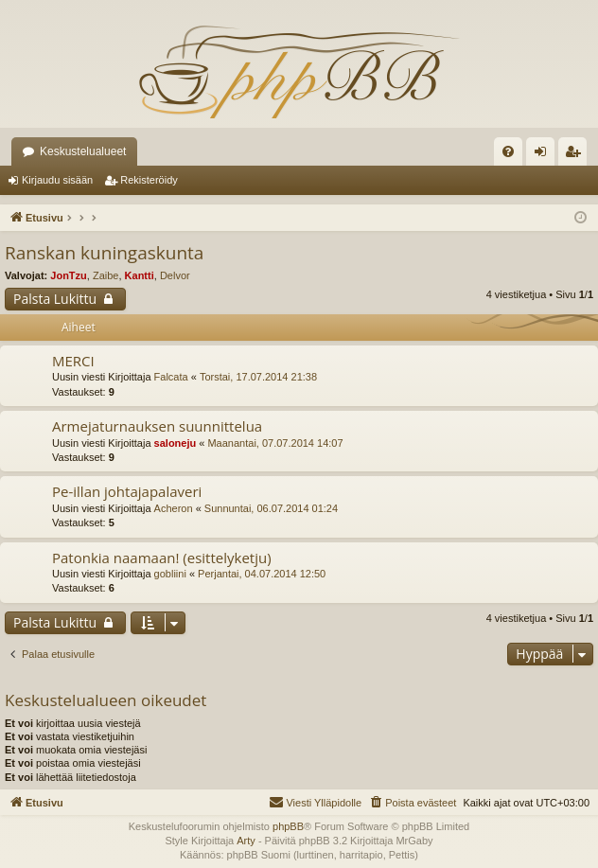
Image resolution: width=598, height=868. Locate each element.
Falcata (171, 377)
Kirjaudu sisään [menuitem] (545, 155)
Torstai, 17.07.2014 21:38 (258, 377)
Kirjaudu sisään (57, 180)
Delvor (175, 275)
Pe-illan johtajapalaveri (127, 491)
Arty (246, 841)
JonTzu (69, 275)
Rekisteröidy (149, 180)
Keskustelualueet (83, 151)
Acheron (174, 508)
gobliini (170, 574)
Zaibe (106, 275)
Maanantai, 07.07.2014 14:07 (275, 443)
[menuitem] (508, 151)
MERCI (73, 361)
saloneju (176, 443)
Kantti (140, 275)
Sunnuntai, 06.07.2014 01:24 (271, 508)
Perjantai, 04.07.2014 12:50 (262, 574)
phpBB (288, 826)
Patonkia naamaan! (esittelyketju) (162, 558)
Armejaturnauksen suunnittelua (157, 426)
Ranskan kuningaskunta (104, 253)
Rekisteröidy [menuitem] (577, 155)
